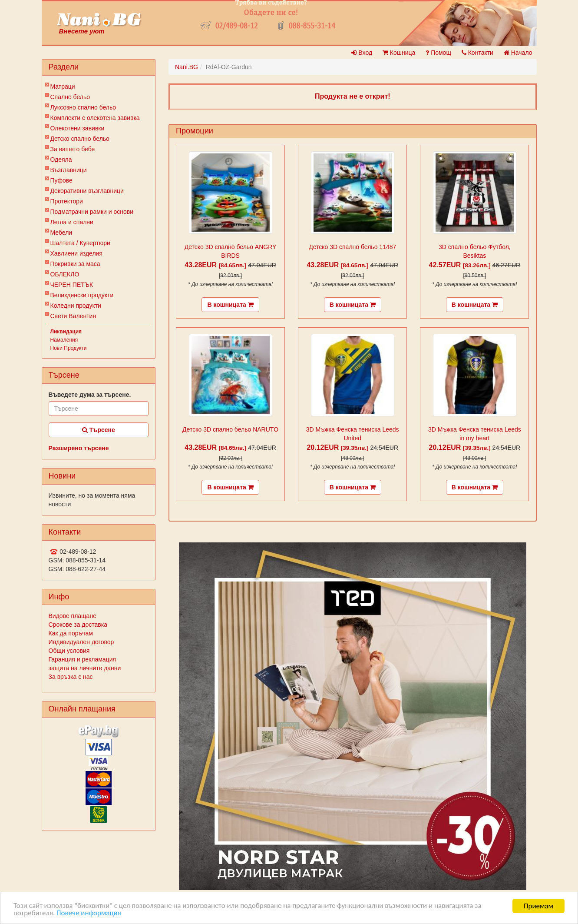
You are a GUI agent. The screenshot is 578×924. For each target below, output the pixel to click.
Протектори (67, 201)
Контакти (477, 53)
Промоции (195, 131)
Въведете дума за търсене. (90, 395)
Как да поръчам (71, 633)
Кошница (399, 53)
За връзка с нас (71, 677)
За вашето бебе (73, 149)
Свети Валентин (73, 316)
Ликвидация (66, 332)
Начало (518, 53)
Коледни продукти (76, 306)
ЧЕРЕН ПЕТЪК (72, 285)
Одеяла (61, 160)
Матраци (63, 86)
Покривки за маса (75, 264)
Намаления (64, 340)
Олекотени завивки (78, 128)
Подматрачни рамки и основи (92, 212)
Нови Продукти (69, 348)
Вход (362, 53)
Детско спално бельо (80, 139)
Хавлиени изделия (76, 253)
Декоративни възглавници (87, 191)
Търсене (99, 430)
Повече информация (89, 914)
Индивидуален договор (81, 642)
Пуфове (61, 180)
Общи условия (69, 651)
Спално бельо (70, 97)
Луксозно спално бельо (83, 107)
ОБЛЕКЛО (65, 274)
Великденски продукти (82, 295)
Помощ (438, 53)
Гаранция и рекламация (83, 659)
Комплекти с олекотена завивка (95, 118)
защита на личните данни (85, 668)
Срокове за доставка (78, 625)
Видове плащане (73, 616)
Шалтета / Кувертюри (80, 243)
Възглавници (69, 170)
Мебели (61, 233)
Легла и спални (72, 222)
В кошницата (230, 305)
